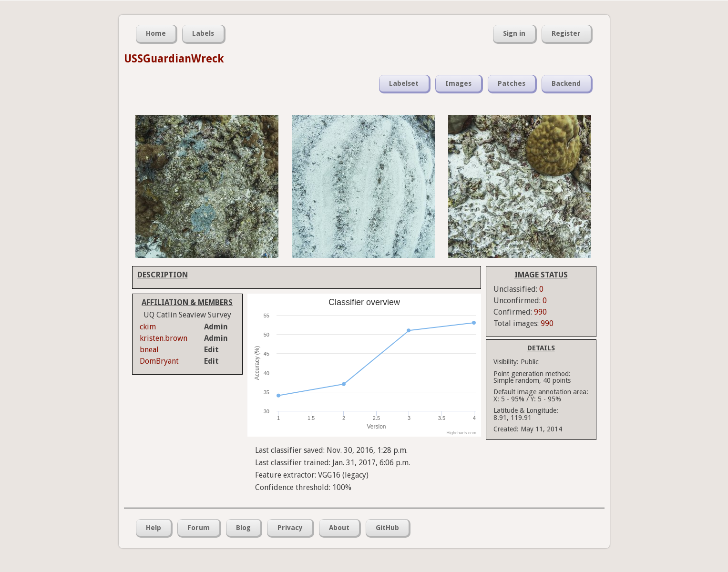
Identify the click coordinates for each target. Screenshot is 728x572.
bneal (149, 350)
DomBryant (159, 361)
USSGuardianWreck (174, 59)
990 (540, 312)
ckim (148, 327)
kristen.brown (164, 338)
